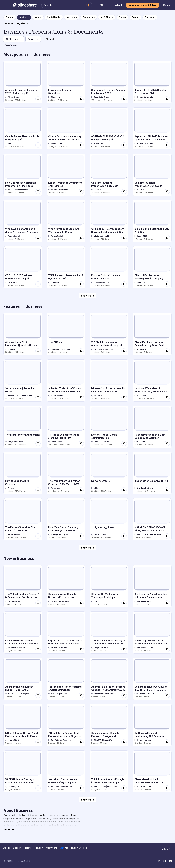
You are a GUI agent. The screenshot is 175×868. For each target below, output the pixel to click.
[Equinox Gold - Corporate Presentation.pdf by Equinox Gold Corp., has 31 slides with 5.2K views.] (109, 267)
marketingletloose (59, 694)
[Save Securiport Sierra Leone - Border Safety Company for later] (81, 788)
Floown (11, 488)
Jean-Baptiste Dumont (61, 349)
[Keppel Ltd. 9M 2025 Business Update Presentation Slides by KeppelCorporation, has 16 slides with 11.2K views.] (152, 128)
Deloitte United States (103, 349)
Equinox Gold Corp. (102, 282)
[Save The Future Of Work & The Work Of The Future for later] (38, 536)
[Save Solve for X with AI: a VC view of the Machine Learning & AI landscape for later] (81, 397)
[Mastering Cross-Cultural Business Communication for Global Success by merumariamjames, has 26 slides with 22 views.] (152, 632)
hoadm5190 (142, 236)
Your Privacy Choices (74, 848)
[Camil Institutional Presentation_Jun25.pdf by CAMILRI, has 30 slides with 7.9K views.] (152, 175)
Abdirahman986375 (146, 694)
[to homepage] (10, 17)
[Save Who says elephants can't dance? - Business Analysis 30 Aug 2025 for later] (38, 238)
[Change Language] (101, 5)
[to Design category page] (135, 17)
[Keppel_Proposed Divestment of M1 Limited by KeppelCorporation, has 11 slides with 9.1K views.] (66, 175)
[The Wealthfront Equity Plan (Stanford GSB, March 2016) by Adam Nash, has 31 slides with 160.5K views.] (66, 473)
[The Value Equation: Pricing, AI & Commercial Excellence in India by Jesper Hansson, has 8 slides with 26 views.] (109, 632)
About (7, 848)
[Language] (33, 39)
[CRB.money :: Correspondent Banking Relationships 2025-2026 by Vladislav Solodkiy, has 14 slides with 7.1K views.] (109, 221)
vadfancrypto (14, 786)
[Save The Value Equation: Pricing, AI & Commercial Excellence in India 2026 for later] (38, 603)
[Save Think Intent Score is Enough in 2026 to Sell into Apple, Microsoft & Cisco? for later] (124, 788)
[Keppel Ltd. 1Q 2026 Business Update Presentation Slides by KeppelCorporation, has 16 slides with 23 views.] (66, 632)
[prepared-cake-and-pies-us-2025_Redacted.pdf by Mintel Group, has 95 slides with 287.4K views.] (23, 82)
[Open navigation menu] (5, 5)
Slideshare (56, 97)
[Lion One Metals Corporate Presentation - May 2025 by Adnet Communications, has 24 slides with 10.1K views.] (23, 175)
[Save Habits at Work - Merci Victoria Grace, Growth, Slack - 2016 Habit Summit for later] (167, 397)
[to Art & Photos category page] (107, 17)
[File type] (14, 39)
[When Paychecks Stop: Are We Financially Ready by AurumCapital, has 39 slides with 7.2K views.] (66, 221)
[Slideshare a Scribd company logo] (25, 5)
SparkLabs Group (102, 97)
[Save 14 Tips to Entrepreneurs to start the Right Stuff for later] (81, 443)
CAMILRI (98, 190)
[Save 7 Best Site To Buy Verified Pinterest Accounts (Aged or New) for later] (81, 742)
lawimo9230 (13, 740)
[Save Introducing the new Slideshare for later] (81, 99)
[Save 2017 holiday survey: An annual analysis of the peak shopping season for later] (124, 351)
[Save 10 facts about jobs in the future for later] (38, 397)
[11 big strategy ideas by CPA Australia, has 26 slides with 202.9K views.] (109, 519)
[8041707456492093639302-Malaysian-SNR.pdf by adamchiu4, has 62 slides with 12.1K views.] (109, 128)
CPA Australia (100, 534)
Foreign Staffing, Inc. (60, 534)
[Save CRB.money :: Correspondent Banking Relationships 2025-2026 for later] (124, 238)
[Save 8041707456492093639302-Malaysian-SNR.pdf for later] (124, 145)
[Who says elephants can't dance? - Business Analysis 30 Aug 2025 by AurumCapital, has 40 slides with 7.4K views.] (23, 221)
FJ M (96, 601)
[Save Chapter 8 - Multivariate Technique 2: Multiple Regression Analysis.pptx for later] (124, 603)
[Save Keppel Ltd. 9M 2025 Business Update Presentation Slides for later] (167, 145)
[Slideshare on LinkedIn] (170, 861)
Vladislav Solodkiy (102, 236)
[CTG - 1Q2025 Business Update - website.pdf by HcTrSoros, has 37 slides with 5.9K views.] (23, 267)
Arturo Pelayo (14, 534)
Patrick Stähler (57, 442)
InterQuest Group (101, 442)
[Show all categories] (17, 23)
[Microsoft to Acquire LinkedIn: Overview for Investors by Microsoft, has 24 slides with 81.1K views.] (109, 380)
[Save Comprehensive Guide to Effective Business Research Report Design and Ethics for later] (38, 649)
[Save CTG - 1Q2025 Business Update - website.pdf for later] (38, 284)
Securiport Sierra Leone (61, 786)
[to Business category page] (24, 17)
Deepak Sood (14, 601)
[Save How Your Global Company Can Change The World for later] (81, 536)
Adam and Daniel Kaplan (18, 694)
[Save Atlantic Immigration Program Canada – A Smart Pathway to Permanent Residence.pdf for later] (124, 695)
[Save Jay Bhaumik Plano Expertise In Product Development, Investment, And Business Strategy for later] (167, 603)
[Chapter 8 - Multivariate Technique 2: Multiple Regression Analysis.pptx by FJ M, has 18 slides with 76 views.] (109, 586)
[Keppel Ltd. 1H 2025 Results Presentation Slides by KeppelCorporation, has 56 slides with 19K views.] (152, 82)
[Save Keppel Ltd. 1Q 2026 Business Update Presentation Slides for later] (81, 649)
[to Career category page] (122, 17)
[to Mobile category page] (38, 17)
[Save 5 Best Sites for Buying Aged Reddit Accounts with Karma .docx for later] (38, 742)
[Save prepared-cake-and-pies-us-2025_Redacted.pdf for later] (38, 99)
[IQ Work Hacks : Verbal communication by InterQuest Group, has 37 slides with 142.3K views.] (109, 427)
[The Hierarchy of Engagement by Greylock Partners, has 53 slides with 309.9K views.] (23, 427)
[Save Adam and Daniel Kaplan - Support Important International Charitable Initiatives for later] (38, 695)
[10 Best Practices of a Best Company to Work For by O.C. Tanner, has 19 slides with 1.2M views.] (152, 427)
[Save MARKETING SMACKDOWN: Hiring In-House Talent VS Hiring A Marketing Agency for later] (167, 536)
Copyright (51, 848)
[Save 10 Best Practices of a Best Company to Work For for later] (167, 443)
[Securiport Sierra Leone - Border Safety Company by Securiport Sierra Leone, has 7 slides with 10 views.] (66, 771)
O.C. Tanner (142, 442)
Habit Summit (143, 395)
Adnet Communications (18, 190)
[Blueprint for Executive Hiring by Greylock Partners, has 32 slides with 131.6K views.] (152, 473)
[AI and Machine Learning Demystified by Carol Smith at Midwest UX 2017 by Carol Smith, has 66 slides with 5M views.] (152, 334)
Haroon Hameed (144, 740)
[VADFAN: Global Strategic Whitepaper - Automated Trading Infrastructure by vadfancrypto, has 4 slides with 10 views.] (23, 771)
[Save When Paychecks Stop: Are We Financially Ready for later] (81, 238)
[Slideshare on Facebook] (165, 861)
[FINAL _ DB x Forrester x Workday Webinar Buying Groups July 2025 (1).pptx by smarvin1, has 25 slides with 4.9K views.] (152, 267)
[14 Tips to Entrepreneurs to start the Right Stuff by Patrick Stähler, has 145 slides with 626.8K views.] (66, 427)
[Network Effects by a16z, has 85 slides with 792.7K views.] (109, 473)
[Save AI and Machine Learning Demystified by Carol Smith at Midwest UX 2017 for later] (167, 351)
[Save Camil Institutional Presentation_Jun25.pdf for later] (167, 191)
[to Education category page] (150, 17)
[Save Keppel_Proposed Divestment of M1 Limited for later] (81, 191)
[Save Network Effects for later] (124, 490)
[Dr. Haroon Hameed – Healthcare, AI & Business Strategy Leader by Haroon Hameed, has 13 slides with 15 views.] (152, 725)
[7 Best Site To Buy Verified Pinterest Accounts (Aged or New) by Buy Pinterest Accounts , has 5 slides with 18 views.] (66, 725)
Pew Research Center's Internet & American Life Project (21, 395)
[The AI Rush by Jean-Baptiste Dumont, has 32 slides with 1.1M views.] (66, 334)
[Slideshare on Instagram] (159, 861)
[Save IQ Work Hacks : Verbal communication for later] (124, 443)
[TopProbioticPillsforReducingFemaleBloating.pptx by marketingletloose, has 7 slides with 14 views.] (66, 679)
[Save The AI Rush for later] (81, 351)
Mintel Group (13, 97)
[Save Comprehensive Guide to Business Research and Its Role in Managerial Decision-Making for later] (81, 603)
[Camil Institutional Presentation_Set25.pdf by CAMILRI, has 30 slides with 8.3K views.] (109, 175)
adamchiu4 (99, 143)
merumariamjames (145, 647)
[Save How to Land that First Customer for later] (38, 490)
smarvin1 (141, 282)
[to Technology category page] (89, 17)
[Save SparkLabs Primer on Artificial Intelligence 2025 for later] (124, 99)
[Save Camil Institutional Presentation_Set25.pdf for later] (124, 191)
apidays (11, 349)
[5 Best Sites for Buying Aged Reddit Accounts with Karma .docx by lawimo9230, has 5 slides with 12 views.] (23, 725)
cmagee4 (55, 282)
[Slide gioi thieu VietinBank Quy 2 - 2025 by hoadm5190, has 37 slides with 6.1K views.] (152, 221)
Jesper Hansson (101, 647)
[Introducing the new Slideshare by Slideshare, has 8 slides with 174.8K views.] (66, 82)
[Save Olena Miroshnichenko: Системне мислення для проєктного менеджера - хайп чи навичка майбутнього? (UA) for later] (167, 788)
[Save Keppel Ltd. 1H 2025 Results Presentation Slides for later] (167, 99)
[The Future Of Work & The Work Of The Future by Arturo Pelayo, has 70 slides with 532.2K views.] (23, 519)
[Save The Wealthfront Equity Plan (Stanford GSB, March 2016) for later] (81, 490)
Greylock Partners (16, 442)
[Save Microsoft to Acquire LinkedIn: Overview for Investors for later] (124, 397)
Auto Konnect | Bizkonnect (105, 786)
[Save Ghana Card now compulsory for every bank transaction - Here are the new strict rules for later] (81, 145)
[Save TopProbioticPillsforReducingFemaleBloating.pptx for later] (81, 695)
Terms (28, 848)
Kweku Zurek (57, 143)
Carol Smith (142, 349)
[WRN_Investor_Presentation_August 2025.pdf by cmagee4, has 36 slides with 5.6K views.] (66, 267)
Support (17, 848)
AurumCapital (14, 236)
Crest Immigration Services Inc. (107, 694)
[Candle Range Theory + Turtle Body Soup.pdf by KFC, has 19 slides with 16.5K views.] (23, 128)
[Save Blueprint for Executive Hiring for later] (167, 490)
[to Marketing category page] (72, 17)
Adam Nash (56, 488)
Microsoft (98, 395)
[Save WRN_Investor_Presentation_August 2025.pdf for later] (81, 284)
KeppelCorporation (145, 97)
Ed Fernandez (57, 395)
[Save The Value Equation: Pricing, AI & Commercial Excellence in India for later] (124, 649)
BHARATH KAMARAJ (60, 601)
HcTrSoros (13, 282)
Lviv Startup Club (144, 786)
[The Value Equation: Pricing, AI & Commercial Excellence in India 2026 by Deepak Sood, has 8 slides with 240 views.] (23, 586)
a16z (96, 488)
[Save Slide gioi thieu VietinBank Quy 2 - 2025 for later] (167, 238)
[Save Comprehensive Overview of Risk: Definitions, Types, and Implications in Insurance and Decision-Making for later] (167, 695)
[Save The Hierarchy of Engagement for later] (38, 443)
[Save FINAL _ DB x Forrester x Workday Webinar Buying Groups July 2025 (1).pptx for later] (167, 284)
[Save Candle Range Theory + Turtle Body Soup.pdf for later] (38, 145)
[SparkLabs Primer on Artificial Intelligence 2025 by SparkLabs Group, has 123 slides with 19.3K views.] (109, 82)
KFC (10, 143)
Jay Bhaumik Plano (145, 601)
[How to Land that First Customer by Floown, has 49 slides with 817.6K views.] (23, 473)
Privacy (39, 848)
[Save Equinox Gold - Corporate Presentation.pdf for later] (124, 284)
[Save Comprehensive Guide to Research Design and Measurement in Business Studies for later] (124, 742)
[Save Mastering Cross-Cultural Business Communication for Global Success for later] (167, 649)
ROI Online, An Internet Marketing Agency (150, 534)
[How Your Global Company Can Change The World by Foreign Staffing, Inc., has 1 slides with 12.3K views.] (66, 519)
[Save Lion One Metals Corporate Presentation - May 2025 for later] (38, 191)
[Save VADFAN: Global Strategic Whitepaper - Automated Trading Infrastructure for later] (38, 788)
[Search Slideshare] (67, 5)
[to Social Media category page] (54, 17)
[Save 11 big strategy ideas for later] (124, 536)
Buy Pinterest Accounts (61, 740)
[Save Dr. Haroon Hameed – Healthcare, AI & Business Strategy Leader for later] (167, 742)
